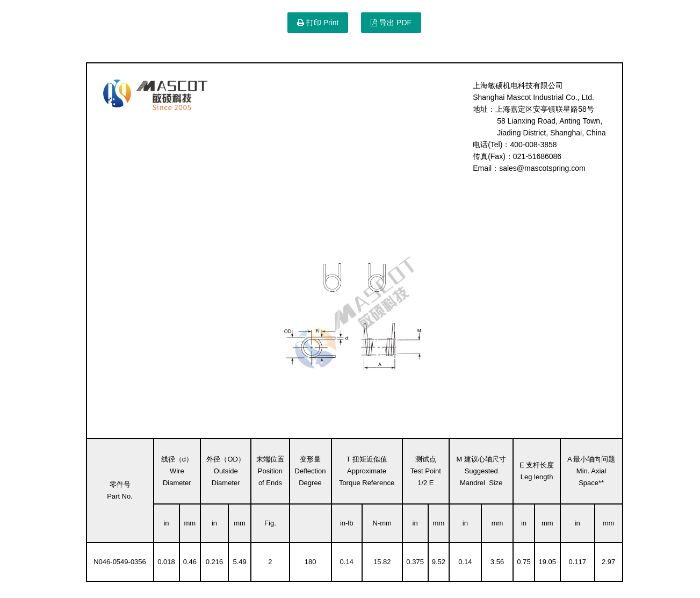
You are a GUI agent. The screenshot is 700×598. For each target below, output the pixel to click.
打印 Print (318, 23)
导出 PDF (391, 23)
